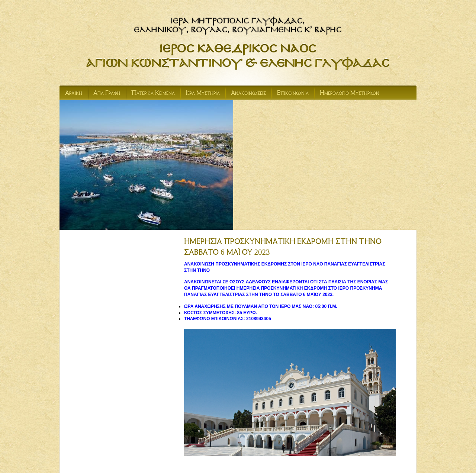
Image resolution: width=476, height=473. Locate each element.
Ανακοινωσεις (248, 94)
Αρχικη (74, 94)
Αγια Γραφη (107, 94)
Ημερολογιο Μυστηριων (350, 94)
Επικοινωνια (293, 94)
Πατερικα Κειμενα (153, 94)
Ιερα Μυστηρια (203, 94)
